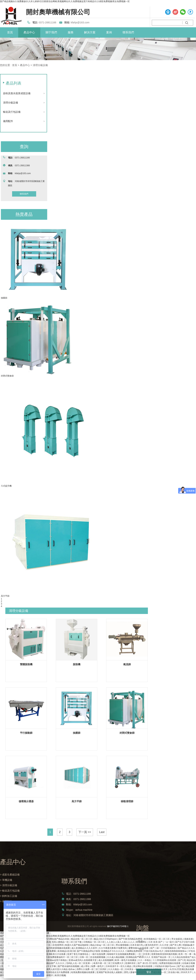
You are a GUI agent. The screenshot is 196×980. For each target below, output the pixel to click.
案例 (109, 32)
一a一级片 (169, 942)
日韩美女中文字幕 (48, 966)
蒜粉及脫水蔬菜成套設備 (17, 93)
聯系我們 (128, 32)
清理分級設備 (40, 65)
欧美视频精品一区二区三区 (157, 939)
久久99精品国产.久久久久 (52, 963)
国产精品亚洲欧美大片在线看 (52, 954)
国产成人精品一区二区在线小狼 (164, 972)
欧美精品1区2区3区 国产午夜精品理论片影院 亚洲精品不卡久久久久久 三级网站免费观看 (100, 951)
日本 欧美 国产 (156, 942)
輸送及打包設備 (12, 112)
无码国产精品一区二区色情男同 (49, 945)
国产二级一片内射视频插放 (163, 948)
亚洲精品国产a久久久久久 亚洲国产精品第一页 (149, 957)
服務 (71, 32)
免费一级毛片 (98, 966)
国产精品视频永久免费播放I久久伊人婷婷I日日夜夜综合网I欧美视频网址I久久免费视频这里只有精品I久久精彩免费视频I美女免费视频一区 (65, 1)
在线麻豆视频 (189, 963)
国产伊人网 (176, 945)
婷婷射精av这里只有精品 (55, 960)
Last (102, 832)
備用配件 (8, 121)
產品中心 (29, 32)
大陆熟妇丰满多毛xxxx (165, 966)
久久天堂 (164, 945)
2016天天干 (187, 972)
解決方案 (90, 32)
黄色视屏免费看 (49, 951)
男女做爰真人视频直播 (182, 939)
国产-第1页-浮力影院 (148, 963)
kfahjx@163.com (80, 22)
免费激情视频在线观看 (170, 963)
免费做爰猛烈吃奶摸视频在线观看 (54, 948)
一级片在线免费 (98, 954)
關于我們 (51, 32)
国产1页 (182, 960)
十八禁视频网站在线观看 (165, 960)
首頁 (10, 32)
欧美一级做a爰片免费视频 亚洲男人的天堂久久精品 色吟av (47, 969)
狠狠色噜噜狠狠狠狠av (176, 951)
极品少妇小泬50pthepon (106, 939)
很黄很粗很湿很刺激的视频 (164, 954)
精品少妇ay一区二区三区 (102, 945)
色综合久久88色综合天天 (156, 969)
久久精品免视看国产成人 (184, 957)
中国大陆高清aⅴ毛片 (154, 951)
